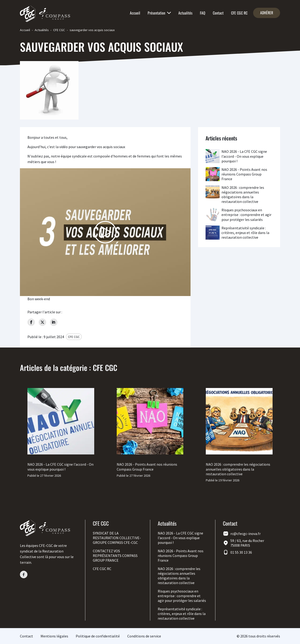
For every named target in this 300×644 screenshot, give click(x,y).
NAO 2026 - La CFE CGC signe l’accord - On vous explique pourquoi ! (244, 156)
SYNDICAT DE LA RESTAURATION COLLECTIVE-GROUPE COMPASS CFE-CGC (117, 538)
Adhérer (267, 13)
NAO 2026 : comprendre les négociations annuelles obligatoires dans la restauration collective (243, 195)
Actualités (185, 13)
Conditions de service (144, 636)
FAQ (203, 13)
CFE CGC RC (239, 13)
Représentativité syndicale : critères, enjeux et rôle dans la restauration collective (245, 233)
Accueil (135, 13)
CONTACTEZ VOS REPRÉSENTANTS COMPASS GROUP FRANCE (115, 556)
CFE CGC (59, 30)
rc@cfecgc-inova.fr (246, 534)
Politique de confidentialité (98, 636)
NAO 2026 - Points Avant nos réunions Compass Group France (244, 174)
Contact (218, 13)
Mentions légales (54, 636)
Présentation (159, 13)
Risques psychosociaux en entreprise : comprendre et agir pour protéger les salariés (246, 215)
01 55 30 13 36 (241, 552)
